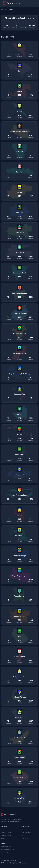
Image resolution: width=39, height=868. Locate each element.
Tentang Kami (26, 830)
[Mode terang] (32, 3)
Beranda (4, 9)
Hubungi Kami (26, 833)
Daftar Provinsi (6, 836)
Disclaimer (25, 838)
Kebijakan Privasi (7, 847)
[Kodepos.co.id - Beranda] (11, 3)
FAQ (23, 836)
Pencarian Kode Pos (8, 830)
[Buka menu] (36, 3)
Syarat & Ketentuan (8, 850)
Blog (3, 838)
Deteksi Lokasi (6, 833)
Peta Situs (5, 852)
